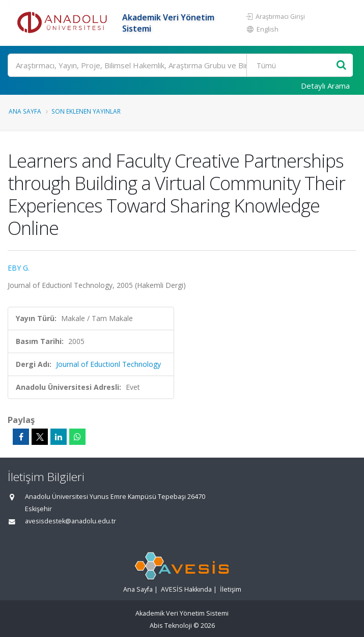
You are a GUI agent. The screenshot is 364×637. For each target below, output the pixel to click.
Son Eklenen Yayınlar (86, 111)
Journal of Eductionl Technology (108, 364)
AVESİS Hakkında (186, 589)
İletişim (231, 589)
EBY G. (19, 268)
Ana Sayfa (25, 111)
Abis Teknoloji (171, 626)
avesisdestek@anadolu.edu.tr (71, 521)
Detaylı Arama (325, 86)
